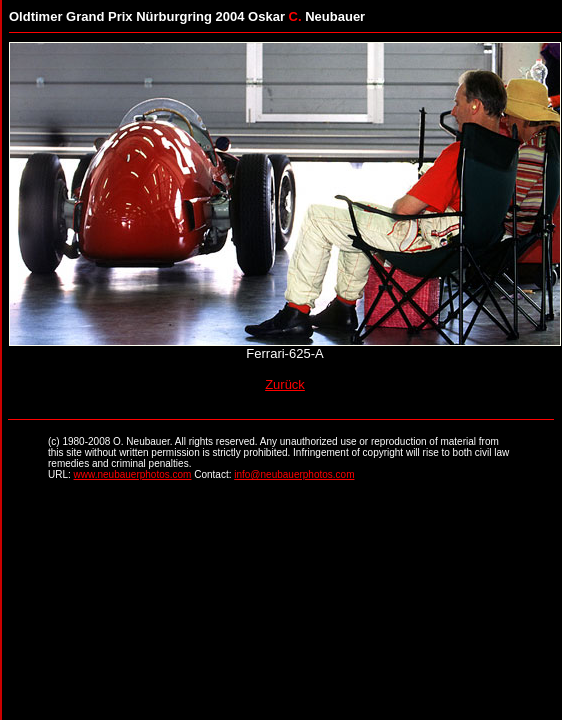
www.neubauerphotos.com (133, 474)
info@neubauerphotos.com (294, 474)
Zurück (285, 384)
